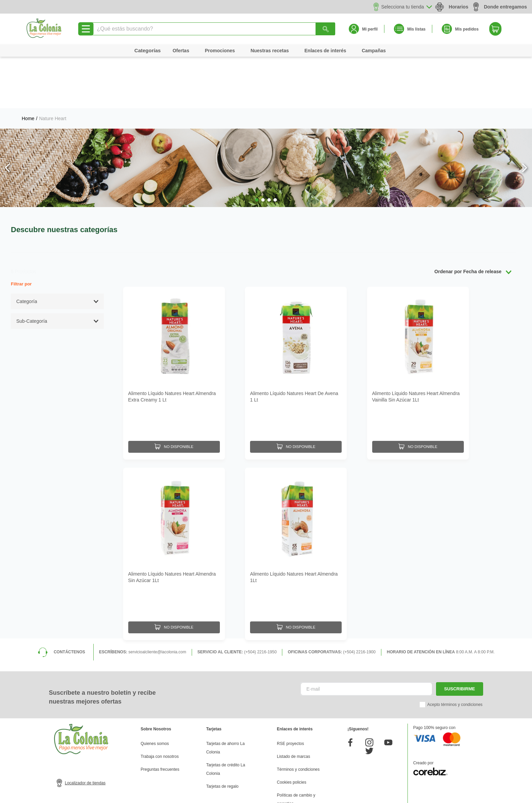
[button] (257, 148)
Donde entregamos (500, 7)
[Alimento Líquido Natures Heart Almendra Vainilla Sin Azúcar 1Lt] (418, 320)
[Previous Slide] (8, 116)
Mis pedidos (467, 29)
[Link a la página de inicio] (28, 67)
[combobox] (213, 29)
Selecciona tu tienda (403, 7)
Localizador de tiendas (85, 725)
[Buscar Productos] (326, 29)
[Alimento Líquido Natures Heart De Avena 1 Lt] (296, 320)
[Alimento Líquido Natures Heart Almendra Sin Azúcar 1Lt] (174, 497)
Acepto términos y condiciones (455, 646)
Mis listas (416, 29)
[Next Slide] (524, 116)
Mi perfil (370, 29)
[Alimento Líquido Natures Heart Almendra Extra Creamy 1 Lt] (174, 320)
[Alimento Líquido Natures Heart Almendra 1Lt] (296, 497)
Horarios (459, 7)
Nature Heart (53, 67)
